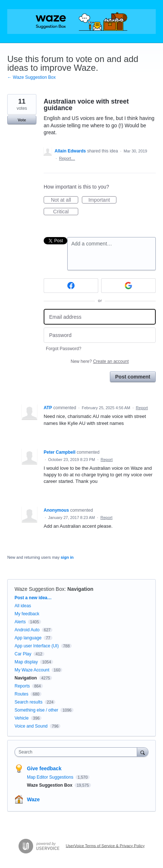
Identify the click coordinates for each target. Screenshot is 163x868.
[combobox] (77, 752)
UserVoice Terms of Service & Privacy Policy (105, 845)
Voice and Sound (31, 726)
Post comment (133, 377)
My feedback (27, 614)
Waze (33, 799)
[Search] (143, 752)
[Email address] (100, 317)
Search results (29, 702)
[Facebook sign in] (71, 286)
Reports (22, 686)
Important (102, 200)
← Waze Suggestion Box (31, 77)
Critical (66, 212)
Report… (67, 158)
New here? (100, 361)
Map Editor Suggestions (51, 777)
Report (142, 408)
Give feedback (44, 768)
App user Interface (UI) (37, 646)
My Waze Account (32, 670)
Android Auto (27, 630)
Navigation (80, 589)
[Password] (100, 335)
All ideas (23, 606)
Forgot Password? (63, 349)
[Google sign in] (128, 286)
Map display (26, 662)
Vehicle (22, 718)
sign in (67, 557)
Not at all (65, 200)
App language (28, 638)
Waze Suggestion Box (39, 589)
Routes (21, 694)
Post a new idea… (33, 598)
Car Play (23, 654)
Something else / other (36, 710)
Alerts (20, 622)
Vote (22, 120)
